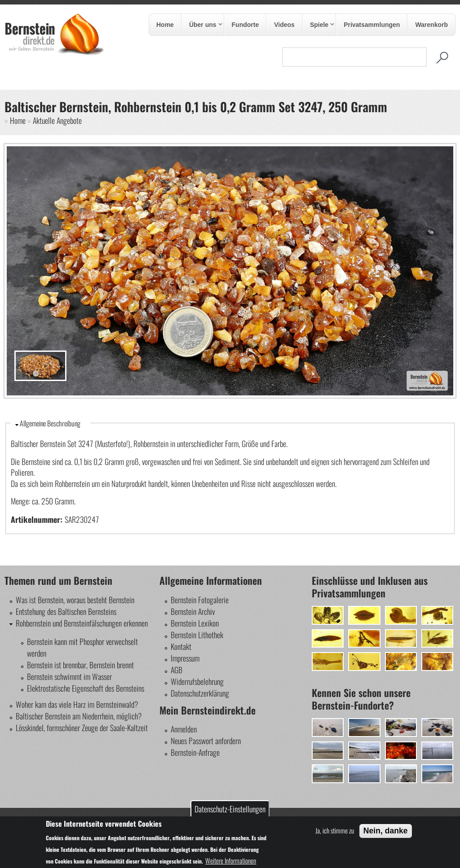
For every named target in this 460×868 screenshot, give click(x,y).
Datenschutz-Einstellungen (230, 809)
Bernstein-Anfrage (195, 752)
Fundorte (245, 25)
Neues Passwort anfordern (206, 741)
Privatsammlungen (372, 25)
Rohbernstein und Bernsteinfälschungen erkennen (82, 623)
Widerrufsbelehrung (197, 681)
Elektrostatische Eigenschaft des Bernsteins (86, 688)
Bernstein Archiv (193, 611)
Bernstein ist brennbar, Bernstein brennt (80, 665)
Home (165, 25)
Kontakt (181, 646)
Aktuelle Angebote (57, 120)
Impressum (185, 658)
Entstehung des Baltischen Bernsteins (66, 611)
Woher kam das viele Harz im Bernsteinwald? (77, 704)
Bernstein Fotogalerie (200, 600)
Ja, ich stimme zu (335, 830)
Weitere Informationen (231, 860)
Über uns (202, 25)
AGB (177, 670)
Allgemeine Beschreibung (50, 423)
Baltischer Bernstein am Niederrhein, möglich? (79, 716)
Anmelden (184, 729)
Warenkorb (431, 25)
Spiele (318, 25)
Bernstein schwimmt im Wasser (69, 676)
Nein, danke (386, 831)
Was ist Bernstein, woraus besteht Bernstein (75, 600)
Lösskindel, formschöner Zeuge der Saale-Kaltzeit (82, 728)
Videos (284, 25)
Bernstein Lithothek (197, 635)
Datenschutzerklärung (200, 693)
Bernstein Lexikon (195, 623)
